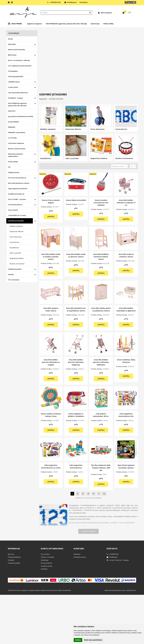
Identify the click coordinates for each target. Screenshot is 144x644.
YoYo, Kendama (14, 280)
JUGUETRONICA (14, 122)
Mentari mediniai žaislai (17, 149)
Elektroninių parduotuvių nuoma (115, 590)
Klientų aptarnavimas (52, 549)
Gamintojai (95, 24)
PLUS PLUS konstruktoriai (17, 178)
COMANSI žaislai (14, 82)
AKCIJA (10, 39)
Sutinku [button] (78, 640)
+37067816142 (54, 2)
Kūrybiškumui (14, 248)
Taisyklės (11, 560)
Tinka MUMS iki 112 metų (17, 215)
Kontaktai (84, 2)
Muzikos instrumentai (17, 264)
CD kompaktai (13, 71)
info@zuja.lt (71, 2)
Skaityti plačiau (88, 531)
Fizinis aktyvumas (16, 237)
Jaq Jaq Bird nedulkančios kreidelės (21, 116)
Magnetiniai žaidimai (17, 258)
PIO (9, 167)
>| (104, 494)
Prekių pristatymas (14, 557)
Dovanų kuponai (47, 563)
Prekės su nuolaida (47, 557)
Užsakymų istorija (80, 557)
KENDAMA (12, 127)
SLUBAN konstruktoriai (16, 194)
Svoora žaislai (13, 210)
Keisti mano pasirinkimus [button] (93, 640)
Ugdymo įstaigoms (34, 24)
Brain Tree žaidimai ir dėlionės (19, 60)
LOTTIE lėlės (12, 138)
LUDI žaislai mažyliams (16, 143)
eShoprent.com (131, 590)
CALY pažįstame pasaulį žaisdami (20, 66)
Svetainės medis (46, 566)
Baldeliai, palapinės (16, 226)
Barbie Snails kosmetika (16, 50)
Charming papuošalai (16, 76)
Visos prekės (15, 24)
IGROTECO (12, 111)
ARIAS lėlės (12, 44)
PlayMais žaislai (14, 172)
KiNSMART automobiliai (17, 132)
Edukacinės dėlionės (17, 231)
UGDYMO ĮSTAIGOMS (16, 221)
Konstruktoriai (15, 242)
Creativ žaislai (13, 87)
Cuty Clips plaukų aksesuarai (18, 93)
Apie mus (11, 554)
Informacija (14, 549)
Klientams (79, 549)
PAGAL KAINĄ (108, 24)
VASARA (11, 274)
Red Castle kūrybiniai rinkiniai (19, 183)
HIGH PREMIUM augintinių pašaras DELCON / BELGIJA (66, 24)
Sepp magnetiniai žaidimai (18, 189)
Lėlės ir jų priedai (15, 253)
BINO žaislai (12, 55)
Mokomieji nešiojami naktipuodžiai (15, 155)
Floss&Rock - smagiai (15, 98)
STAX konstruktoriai (15, 205)
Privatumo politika (14, 563)
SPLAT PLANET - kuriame (17, 199)
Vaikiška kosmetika (15, 269)
